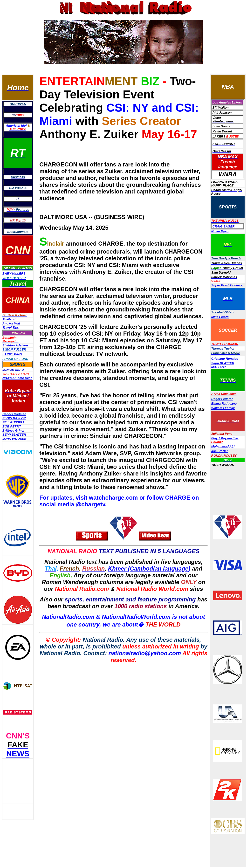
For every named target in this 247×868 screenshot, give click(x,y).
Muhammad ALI (223, 446)
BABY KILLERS (14, 273)
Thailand (9, 319)
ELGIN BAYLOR (14, 418)
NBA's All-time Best (17, 378)
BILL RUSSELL (14, 422)
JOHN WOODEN (14, 439)
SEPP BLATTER (14, 435)
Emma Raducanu (224, 403)
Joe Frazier (220, 451)
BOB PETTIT (12, 426)
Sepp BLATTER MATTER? (223, 365)
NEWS (18, 754)
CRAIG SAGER (224, 226)
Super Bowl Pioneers (227, 285)
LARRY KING (12, 354)
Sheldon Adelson (15, 345)
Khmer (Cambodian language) (149, 568)
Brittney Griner (14, 431)
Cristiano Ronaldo (225, 359)
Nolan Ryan (220, 231)
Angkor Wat (11, 323)
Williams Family (223, 408)
